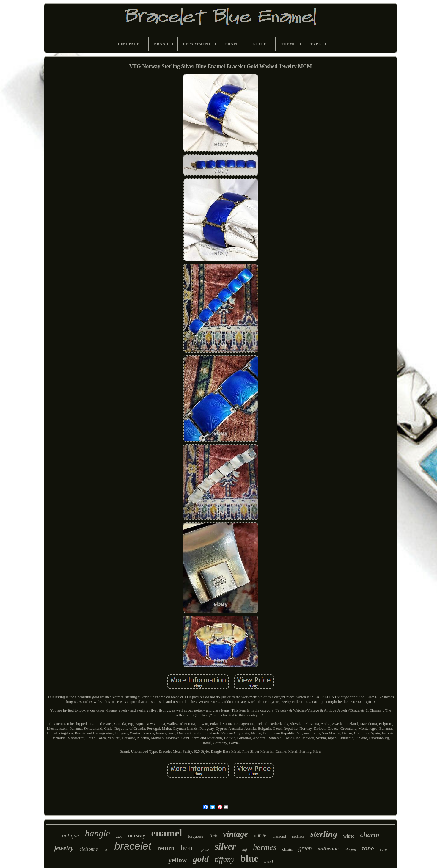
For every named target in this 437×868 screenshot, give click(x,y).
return (166, 848)
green (305, 848)
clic (106, 850)
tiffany (224, 860)
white (349, 836)
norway (137, 836)
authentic (328, 849)
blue (249, 858)
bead (269, 861)
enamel (167, 833)
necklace (298, 836)
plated (205, 850)
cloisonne (88, 849)
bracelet (133, 846)
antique (70, 835)
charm (370, 835)
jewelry (64, 848)
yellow (178, 860)
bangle (97, 833)
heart (188, 848)
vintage (235, 834)
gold (201, 859)
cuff (244, 850)
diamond (279, 836)
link (213, 836)
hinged (350, 850)
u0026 (260, 836)
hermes (265, 847)
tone (368, 849)
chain (287, 849)
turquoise (196, 836)
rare (383, 849)
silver (225, 846)
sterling (324, 834)
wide (119, 837)
